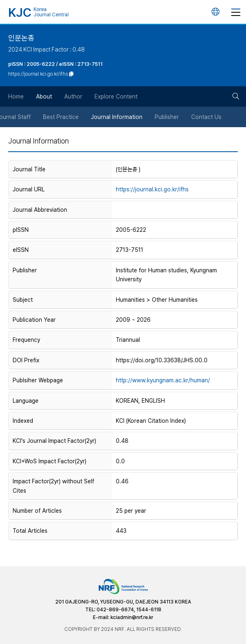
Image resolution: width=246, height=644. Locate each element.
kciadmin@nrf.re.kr (132, 617)
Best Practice (61, 117)
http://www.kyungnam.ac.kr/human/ (163, 380)
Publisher (167, 117)
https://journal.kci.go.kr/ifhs (152, 189)
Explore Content (116, 96)
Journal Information (117, 117)
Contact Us (207, 117)
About (44, 96)
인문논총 (21, 38)
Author (73, 96)
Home (16, 96)
